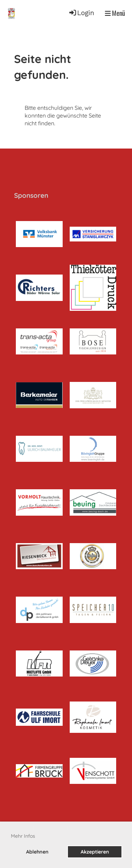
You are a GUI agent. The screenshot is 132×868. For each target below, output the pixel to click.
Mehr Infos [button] (23, 836)
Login (81, 13)
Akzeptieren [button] (95, 852)
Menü (115, 13)
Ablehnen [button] (37, 852)
